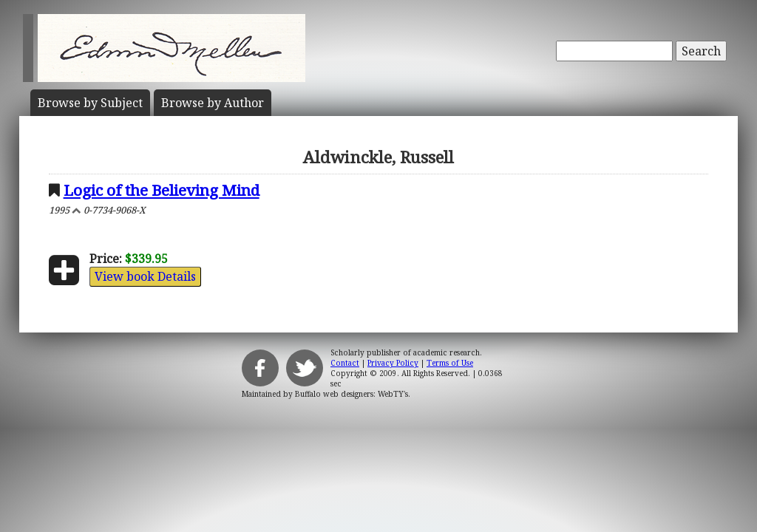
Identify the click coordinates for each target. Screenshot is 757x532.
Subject (90, 103)
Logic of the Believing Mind (162, 190)
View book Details (145, 276)
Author (213, 103)
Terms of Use (450, 363)
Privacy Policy (393, 363)
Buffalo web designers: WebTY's (352, 394)
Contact (345, 363)
